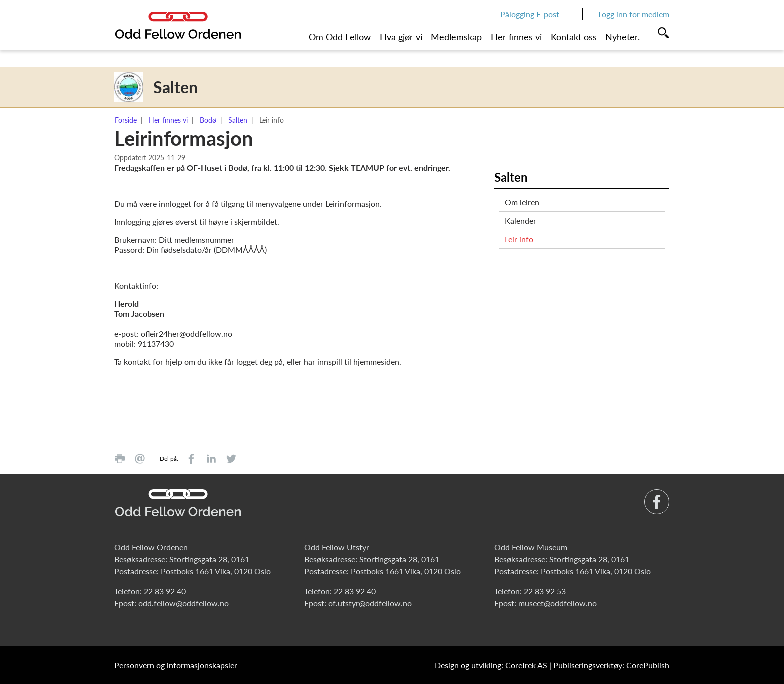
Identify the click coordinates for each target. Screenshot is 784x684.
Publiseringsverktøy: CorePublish (611, 665)
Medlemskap (456, 37)
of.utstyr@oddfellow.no (370, 603)
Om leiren (522, 202)
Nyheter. (623, 37)
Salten (238, 120)
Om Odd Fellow (340, 37)
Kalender (521, 220)
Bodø (208, 120)
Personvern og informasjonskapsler (176, 665)
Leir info (519, 239)
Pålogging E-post (530, 14)
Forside (126, 120)
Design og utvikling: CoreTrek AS (491, 665)
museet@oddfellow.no (558, 603)
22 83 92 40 (165, 591)
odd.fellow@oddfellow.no (184, 603)
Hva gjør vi (401, 37)
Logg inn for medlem (634, 14)
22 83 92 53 (545, 591)
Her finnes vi (516, 37)
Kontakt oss (574, 37)
